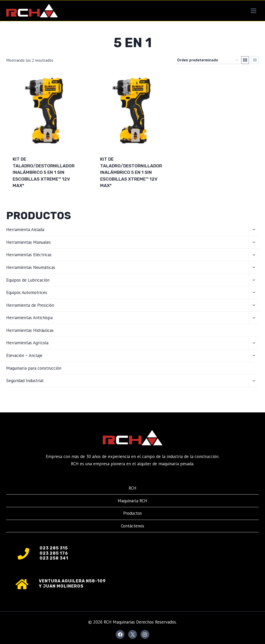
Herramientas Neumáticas (31, 267)
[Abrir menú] (253, 11)
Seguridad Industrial (25, 381)
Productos (132, 513)
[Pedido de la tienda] (207, 60)
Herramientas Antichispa (29, 318)
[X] (132, 634)
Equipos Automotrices (27, 292)
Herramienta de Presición (30, 305)
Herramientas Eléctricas (29, 255)
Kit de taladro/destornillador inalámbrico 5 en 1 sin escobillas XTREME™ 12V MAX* (44, 172)
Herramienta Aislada (25, 230)
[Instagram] (145, 634)
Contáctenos (132, 526)
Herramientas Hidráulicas (30, 330)
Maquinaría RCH (132, 501)
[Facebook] (120, 634)
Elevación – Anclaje (24, 355)
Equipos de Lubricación (28, 280)
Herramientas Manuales (28, 242)
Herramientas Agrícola (27, 343)
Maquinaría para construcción (34, 368)
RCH (132, 488)
